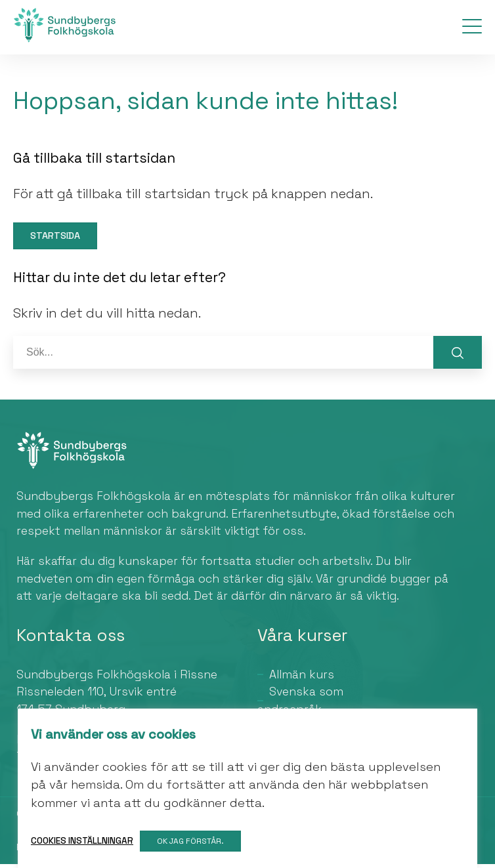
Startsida (56, 239)
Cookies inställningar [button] (82, 841)
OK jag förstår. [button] (192, 841)
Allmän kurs (302, 678)
